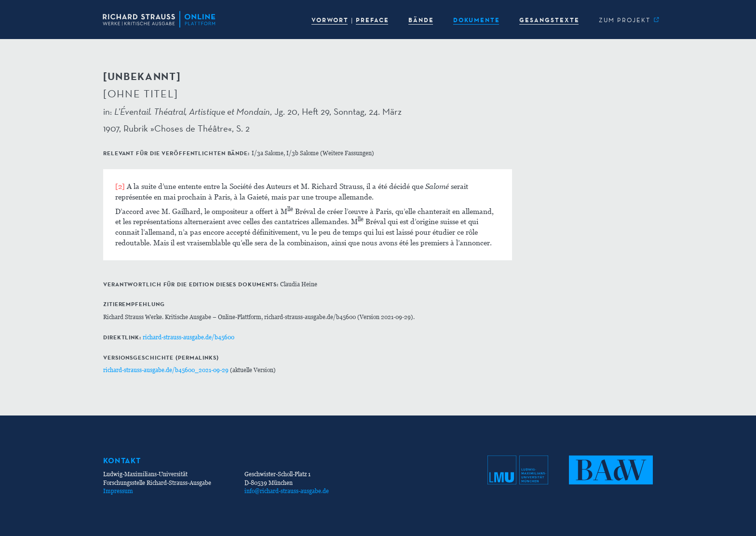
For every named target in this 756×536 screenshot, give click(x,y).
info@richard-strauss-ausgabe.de (287, 491)
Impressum (118, 491)
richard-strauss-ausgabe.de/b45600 (189, 337)
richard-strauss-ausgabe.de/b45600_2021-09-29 (166, 370)
